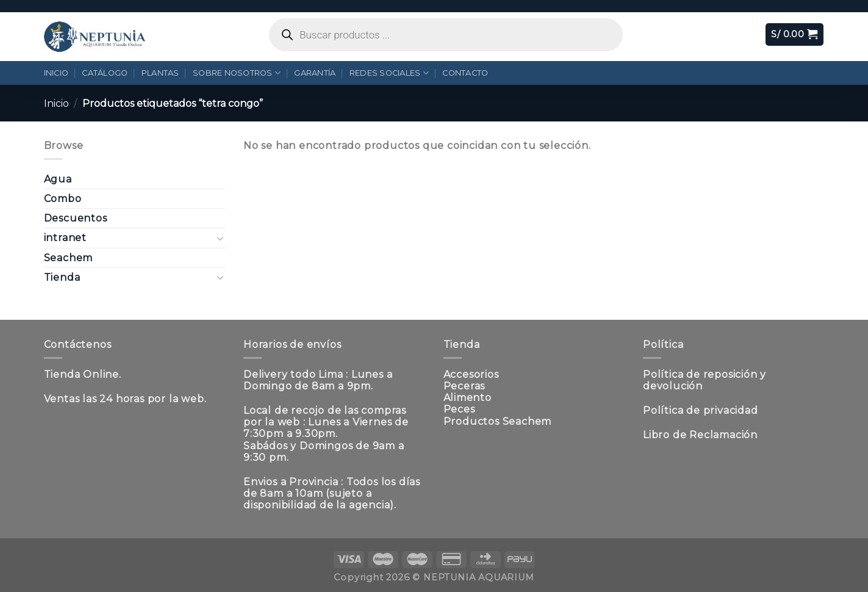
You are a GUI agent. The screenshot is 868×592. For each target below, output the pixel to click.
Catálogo (105, 73)
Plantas (160, 73)
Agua (58, 179)
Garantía (315, 73)
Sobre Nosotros (237, 73)
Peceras (464, 386)
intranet (65, 238)
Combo (63, 199)
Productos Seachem (498, 421)
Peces (459, 409)
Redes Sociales (389, 73)
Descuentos (76, 218)
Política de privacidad (701, 410)
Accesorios (471, 374)
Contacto (465, 73)
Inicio (56, 73)
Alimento (468, 398)
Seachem (69, 258)
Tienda (62, 277)
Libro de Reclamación (700, 435)
